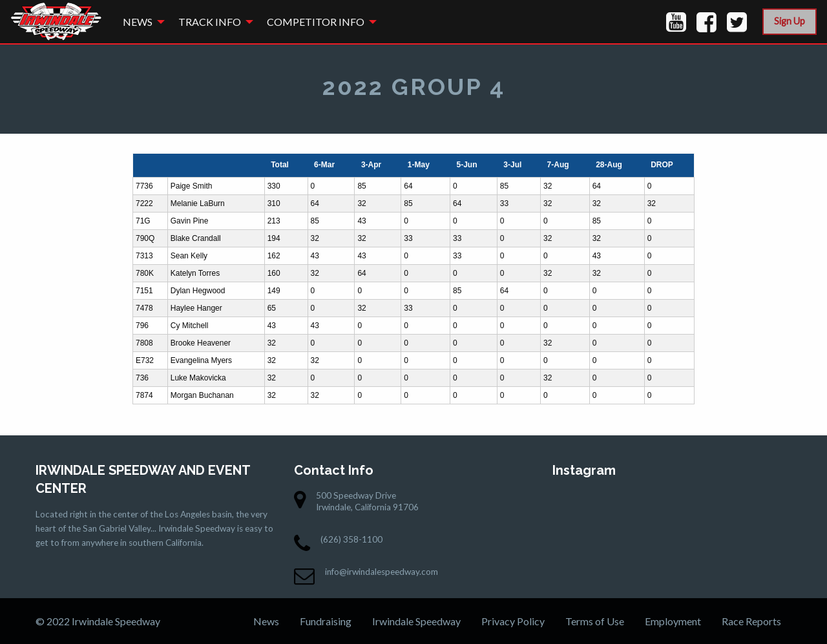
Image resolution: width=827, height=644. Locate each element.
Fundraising (326, 621)
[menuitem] (140, 22)
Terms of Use (595, 621)
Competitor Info (316, 22)
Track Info (210, 22)
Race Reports (751, 621)
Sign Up (790, 21)
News (138, 22)
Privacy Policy (513, 621)
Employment (673, 621)
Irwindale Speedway (416, 621)
